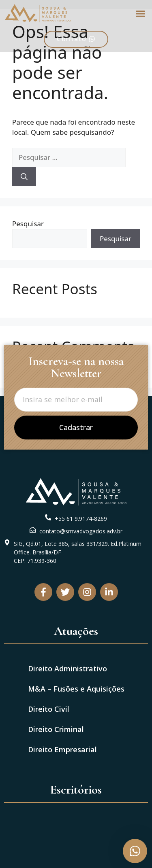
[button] (141, 13)
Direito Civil (49, 709)
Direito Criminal (56, 729)
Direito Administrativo (67, 669)
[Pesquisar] (24, 177)
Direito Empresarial (62, 749)
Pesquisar (28, 224)
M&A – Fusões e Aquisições (76, 689)
